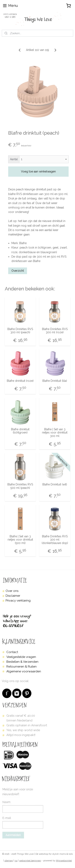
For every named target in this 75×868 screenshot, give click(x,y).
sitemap (9, 861)
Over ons (12, 591)
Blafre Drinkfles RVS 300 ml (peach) (20, 331)
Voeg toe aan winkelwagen (38, 172)
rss (16, 861)
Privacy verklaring (18, 601)
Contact (12, 652)
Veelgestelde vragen (21, 657)
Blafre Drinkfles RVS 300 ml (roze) (55, 331)
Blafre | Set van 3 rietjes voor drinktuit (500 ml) (20, 540)
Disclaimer (13, 596)
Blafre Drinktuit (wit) (55, 484)
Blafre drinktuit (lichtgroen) (20, 431)
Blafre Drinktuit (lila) (55, 381)
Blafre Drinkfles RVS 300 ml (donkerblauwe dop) (55, 540)
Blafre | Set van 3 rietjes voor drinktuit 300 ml (55, 433)
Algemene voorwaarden (24, 671)
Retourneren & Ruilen (21, 667)
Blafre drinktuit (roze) (20, 381)
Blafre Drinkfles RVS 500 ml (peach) (20, 486)
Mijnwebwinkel (64, 861)
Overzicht (18, 271)
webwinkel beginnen (30, 861)
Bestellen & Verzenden (22, 662)
